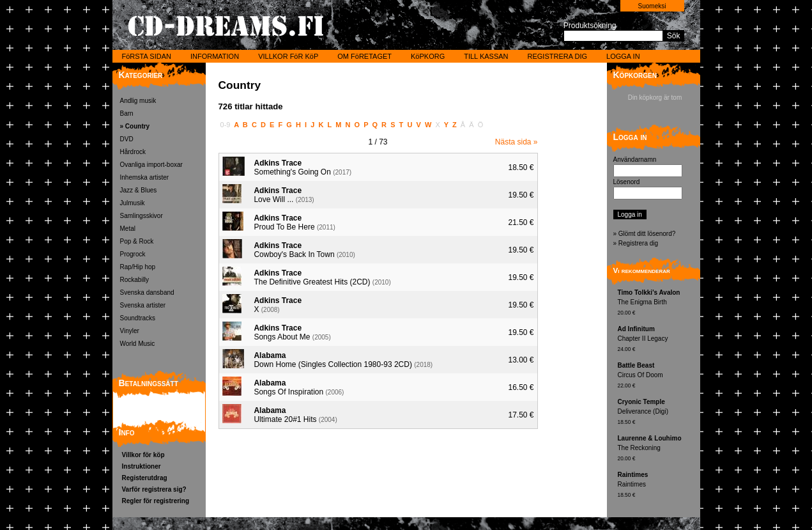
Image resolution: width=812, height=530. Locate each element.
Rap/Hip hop (138, 267)
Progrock (133, 254)
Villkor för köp (143, 455)
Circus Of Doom (657, 376)
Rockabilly (135, 280)
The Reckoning (657, 449)
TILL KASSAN (486, 56)
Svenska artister (143, 305)
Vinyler (130, 331)
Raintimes (657, 486)
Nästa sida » (517, 142)
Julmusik (133, 203)
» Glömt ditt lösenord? (645, 234)
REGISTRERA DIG (558, 56)
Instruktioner (142, 466)
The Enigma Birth (657, 303)
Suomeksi (652, 6)
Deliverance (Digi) (657, 413)
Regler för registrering (156, 501)
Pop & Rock (137, 241)
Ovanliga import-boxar (151, 165)
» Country (135, 126)
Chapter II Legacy (657, 340)
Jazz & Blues (139, 190)
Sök (674, 36)
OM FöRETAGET (364, 56)
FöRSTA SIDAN (147, 56)
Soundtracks (138, 318)
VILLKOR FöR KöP (288, 56)
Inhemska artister (145, 177)
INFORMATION (215, 56)
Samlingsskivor (142, 216)
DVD (127, 139)
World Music (138, 344)
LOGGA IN (623, 56)
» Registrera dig (636, 243)
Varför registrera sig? (154, 489)
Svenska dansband (147, 292)
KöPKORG (428, 56)
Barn (127, 113)
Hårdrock (133, 152)
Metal (128, 229)
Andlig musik (138, 101)
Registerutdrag (145, 478)
